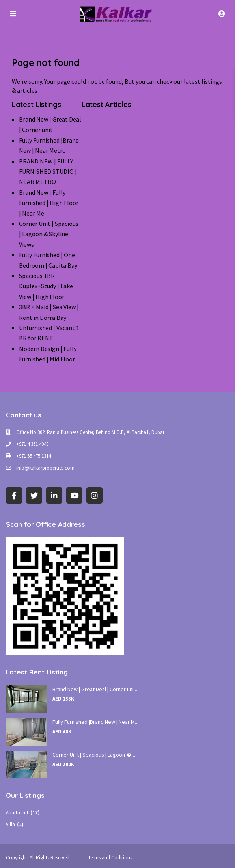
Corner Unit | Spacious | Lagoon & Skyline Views (49, 234)
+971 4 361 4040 (32, 444)
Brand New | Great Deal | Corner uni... (95, 689)
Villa (10, 824)
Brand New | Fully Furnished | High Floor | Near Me (49, 203)
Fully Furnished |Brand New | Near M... (95, 722)
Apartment (17, 813)
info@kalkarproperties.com (45, 468)
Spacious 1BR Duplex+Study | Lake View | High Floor (46, 286)
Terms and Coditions (110, 858)
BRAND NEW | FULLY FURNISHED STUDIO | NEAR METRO (48, 172)
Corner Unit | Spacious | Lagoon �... (94, 755)
